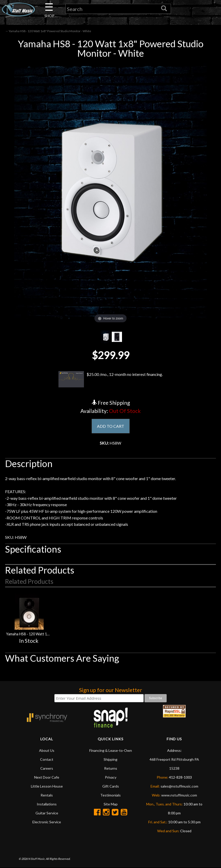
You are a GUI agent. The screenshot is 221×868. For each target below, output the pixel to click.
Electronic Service (47, 822)
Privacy (111, 777)
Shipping (110, 760)
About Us (47, 751)
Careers (47, 769)
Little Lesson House (47, 786)
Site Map (111, 804)
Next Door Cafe (47, 777)
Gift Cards (111, 786)
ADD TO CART (111, 426)
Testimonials (110, 795)
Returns (111, 769)
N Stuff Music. (37, 859)
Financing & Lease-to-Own (111, 751)
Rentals (47, 795)
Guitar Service (47, 813)
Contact (47, 760)
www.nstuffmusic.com (179, 795)
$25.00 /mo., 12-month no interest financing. (111, 379)
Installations (47, 804)
